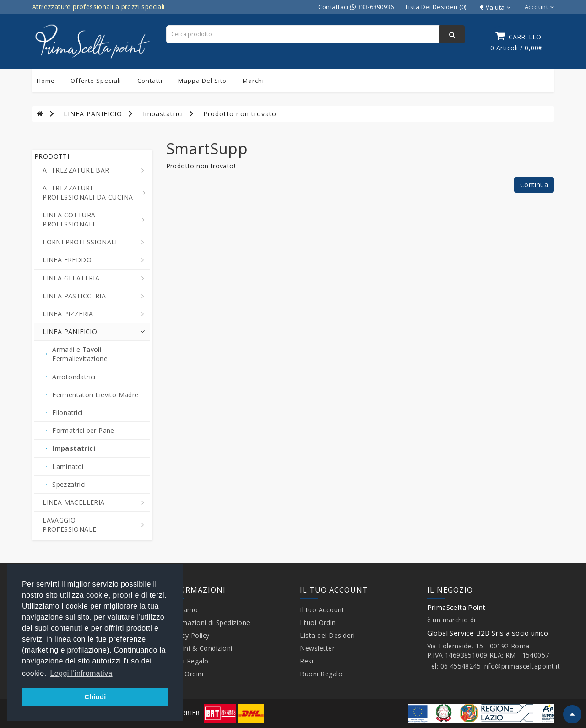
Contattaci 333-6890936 (356, 7)
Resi (307, 661)
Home (46, 81)
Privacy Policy (188, 635)
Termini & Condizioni (199, 648)
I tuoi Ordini (185, 674)
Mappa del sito (202, 81)
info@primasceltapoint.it (521, 666)
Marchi (253, 81)
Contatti (150, 81)
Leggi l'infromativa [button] (81, 673)
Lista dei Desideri (327, 635)
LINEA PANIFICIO (93, 114)
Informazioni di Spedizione (208, 623)
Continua (534, 185)
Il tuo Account (322, 610)
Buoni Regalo (187, 661)
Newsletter (317, 648)
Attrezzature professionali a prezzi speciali (98, 7)
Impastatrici (163, 114)
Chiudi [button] (95, 697)
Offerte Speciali (96, 81)
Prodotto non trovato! (241, 114)
